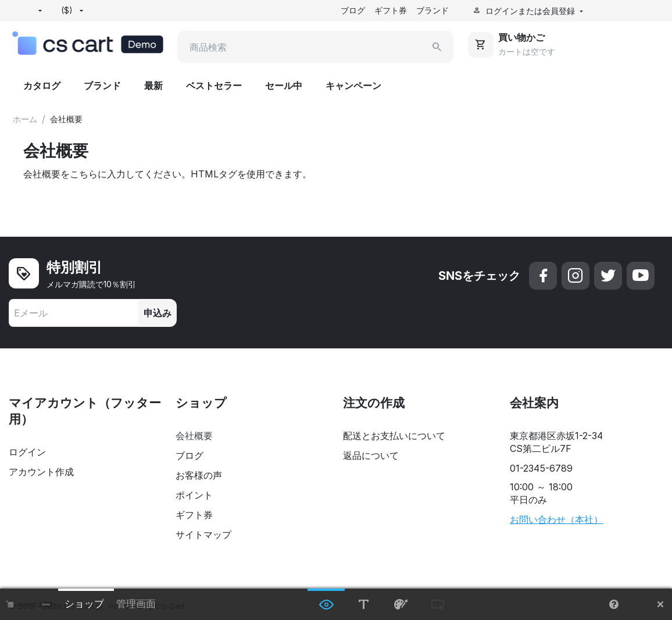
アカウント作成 (41, 472)
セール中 (284, 86)
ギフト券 (391, 10)
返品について (371, 456)
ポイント (194, 496)
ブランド (432, 10)
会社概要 (194, 436)
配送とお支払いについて (394, 436)
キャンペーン (353, 86)
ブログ (353, 10)
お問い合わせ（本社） (556, 520)
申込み (158, 313)
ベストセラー (214, 86)
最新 (153, 86)
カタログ (42, 86)
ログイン (27, 452)
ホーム (25, 120)
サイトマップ (203, 535)
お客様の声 (199, 476)
